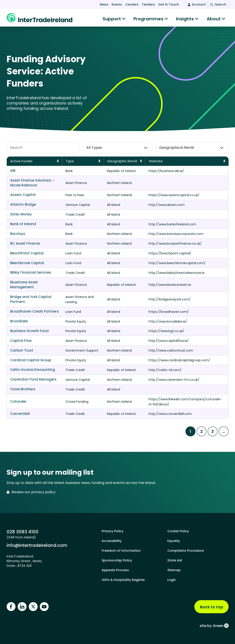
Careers (132, 4)
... (224, 434)
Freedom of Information (121, 551)
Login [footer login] (172, 580)
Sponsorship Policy (117, 560)
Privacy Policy (113, 531)
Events (117, 4)
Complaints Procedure (186, 551)
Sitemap (174, 570)
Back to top (211, 607)
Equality (174, 541)
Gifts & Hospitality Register (123, 580)
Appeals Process (115, 570)
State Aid (175, 560)
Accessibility (112, 541)
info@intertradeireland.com (37, 545)
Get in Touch (169, 4)
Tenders (148, 4)
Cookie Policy (178, 531)
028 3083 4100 (23, 532)
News (104, 4)
